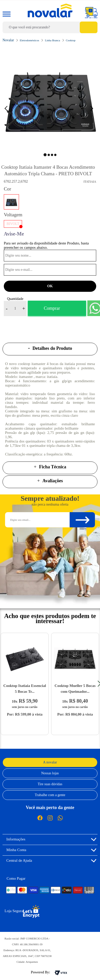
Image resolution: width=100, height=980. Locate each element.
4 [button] (55, 155)
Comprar (52, 308)
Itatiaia (90, 182)
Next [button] (92, 108)
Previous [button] (9, 108)
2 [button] (49, 155)
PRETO (11, 202)
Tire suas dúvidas (50, 784)
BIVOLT (13, 224)
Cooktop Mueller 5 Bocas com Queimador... (75, 689)
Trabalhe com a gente (50, 795)
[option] (50, 99)
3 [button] (52, 155)
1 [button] (45, 155)
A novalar (50, 762)
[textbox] (50, 27)
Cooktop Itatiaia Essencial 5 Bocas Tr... (25, 689)
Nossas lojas (50, 773)
